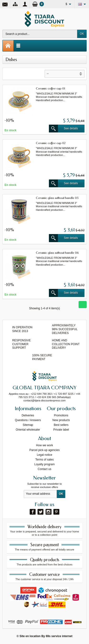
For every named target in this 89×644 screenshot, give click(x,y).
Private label (61, 430)
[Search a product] (40, 34)
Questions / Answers (28, 420)
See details (63, 129)
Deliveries (28, 415)
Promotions (61, 415)
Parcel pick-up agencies (44, 450)
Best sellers (61, 425)
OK (82, 34)
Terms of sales (44, 460)
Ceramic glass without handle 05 (57, 198)
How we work (44, 445)
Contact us (44, 469)
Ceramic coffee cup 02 (51, 143)
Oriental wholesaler (28, 430)
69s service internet (59, 636)
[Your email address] (40, 494)
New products (61, 420)
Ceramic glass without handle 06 (57, 253)
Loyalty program (44, 464)
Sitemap (28, 425)
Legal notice (44, 455)
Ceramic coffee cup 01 (50, 88)
